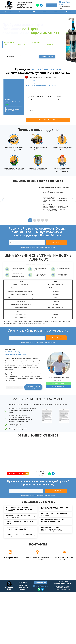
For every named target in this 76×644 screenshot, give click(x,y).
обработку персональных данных (47, 247)
